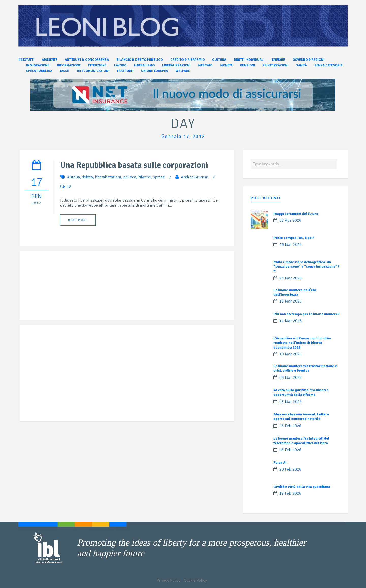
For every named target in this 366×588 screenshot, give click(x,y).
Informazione (69, 65)
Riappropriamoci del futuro (296, 214)
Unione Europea (155, 71)
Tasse (64, 71)
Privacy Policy (169, 580)
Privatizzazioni (276, 65)
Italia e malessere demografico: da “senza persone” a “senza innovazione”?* (306, 267)
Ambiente (50, 60)
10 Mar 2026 (291, 354)
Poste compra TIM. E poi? (294, 238)
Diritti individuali (249, 60)
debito (87, 177)
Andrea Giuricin (195, 177)
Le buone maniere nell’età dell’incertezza (295, 292)
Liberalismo (144, 65)
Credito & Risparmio (187, 60)
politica (130, 177)
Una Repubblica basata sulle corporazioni (134, 165)
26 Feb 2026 (290, 426)
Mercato (205, 65)
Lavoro (120, 65)
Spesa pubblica (39, 71)
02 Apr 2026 (290, 220)
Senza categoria (328, 65)
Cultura (219, 60)
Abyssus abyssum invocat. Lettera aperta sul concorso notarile (301, 417)
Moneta (226, 65)
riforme (145, 177)
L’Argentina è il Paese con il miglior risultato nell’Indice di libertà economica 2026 (302, 343)
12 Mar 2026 (291, 321)
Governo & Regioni (308, 60)
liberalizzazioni (108, 177)
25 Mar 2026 (291, 245)
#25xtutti (26, 60)
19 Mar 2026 (291, 301)
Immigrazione (38, 65)
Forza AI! (280, 463)
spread (159, 177)
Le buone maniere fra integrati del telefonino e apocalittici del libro (301, 441)
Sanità (301, 65)
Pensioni (248, 65)
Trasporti (125, 71)
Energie (278, 60)
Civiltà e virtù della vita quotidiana (302, 487)
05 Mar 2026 (291, 378)
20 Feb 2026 (290, 469)
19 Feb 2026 (290, 493)
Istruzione (97, 65)
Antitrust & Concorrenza (87, 60)
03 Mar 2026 (291, 402)
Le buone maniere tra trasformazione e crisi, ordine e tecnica (305, 368)
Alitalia (73, 177)
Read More (78, 220)
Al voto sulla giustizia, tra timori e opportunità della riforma (301, 392)
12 (69, 187)
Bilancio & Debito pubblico (140, 60)
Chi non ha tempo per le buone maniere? (307, 314)
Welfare (183, 71)
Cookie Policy (195, 580)
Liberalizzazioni (176, 65)
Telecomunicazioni (93, 71)
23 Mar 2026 (291, 278)
